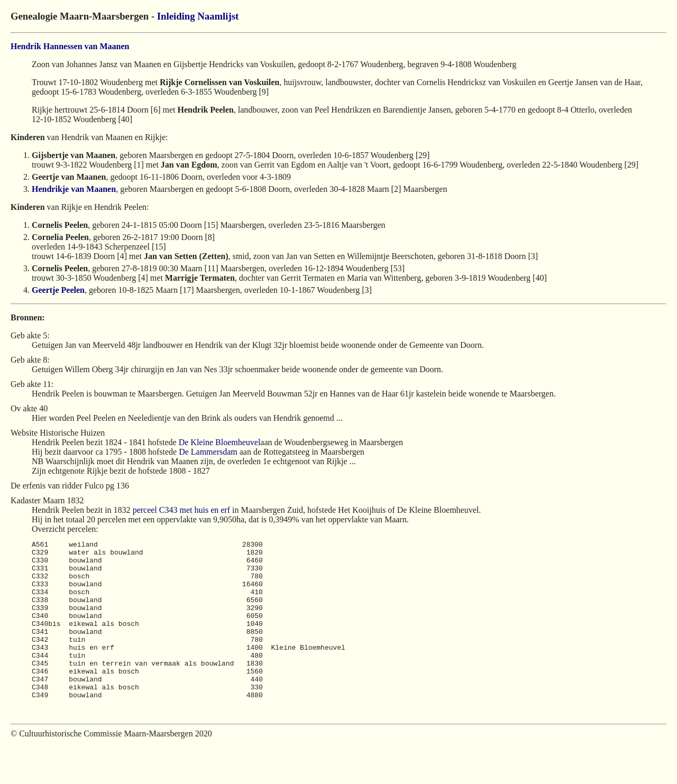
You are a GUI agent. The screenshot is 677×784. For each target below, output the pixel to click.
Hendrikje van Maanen (74, 189)
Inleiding (176, 16)
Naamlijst (218, 16)
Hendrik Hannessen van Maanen (70, 46)
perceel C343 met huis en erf (181, 510)
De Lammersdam (208, 452)
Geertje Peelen (58, 290)
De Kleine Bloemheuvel (220, 442)
